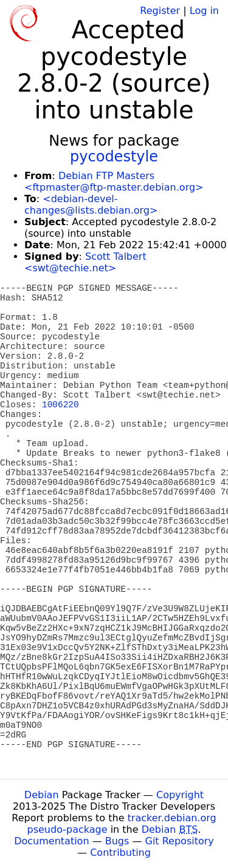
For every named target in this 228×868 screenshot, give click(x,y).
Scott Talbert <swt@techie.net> (85, 262)
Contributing (120, 853)
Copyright (180, 795)
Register (160, 11)
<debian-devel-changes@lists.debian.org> (91, 205)
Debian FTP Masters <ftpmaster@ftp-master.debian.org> (114, 181)
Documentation (51, 841)
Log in (204, 11)
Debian (42, 795)
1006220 (60, 405)
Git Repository (180, 841)
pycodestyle (114, 157)
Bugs (117, 841)
